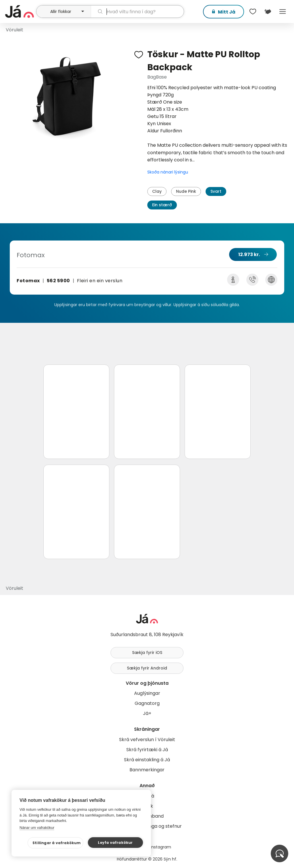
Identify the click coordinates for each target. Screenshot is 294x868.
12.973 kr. (249, 254)
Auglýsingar (147, 693)
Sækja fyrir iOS (147, 653)
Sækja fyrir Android (147, 668)
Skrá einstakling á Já (147, 760)
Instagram (161, 847)
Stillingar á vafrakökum (57, 843)
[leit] (137, 12)
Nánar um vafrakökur (37, 828)
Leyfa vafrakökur (115, 843)
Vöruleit (14, 30)
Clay (157, 191)
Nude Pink (186, 191)
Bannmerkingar (147, 770)
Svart (216, 191)
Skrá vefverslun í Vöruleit (147, 740)
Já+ (147, 713)
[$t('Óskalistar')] (253, 12)
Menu (283, 12)
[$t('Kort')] (268, 12)
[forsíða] (20, 12)
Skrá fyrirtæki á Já (147, 750)
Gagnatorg (147, 703)
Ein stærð (162, 205)
